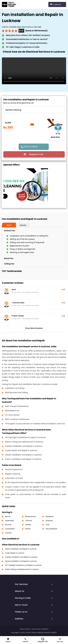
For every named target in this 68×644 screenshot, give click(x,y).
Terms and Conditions (40, 629)
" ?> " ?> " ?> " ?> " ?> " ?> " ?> (34, 110)
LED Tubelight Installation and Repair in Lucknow (23, 565)
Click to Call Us (30, 147)
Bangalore (50, 516)
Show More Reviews (34, 328)
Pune (48, 525)
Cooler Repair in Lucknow (15, 553)
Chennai (29, 521)
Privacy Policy (25, 629)
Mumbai (8, 525)
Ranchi (8, 516)
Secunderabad (51, 529)
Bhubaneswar (31, 516)
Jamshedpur (10, 529)
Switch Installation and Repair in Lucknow (21, 549)
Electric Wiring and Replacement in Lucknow (22, 569)
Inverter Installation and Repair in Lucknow (21, 557)
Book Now (55, 137)
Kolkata (28, 525)
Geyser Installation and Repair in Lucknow (21, 561)
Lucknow (8, 533)
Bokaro (28, 529)
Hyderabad (9, 521)
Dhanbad (49, 521)
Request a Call (36, 154)
